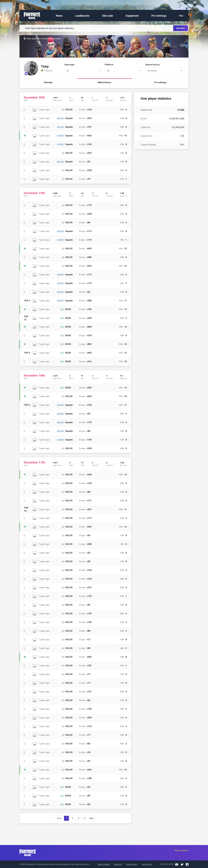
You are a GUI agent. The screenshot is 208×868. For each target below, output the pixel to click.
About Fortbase (104, 864)
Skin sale (108, 16)
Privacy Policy (132, 864)
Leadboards (82, 16)
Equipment (132, 16)
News (59, 16)
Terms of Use (147, 864)
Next (92, 818)
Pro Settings (159, 16)
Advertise (118, 864)
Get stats (181, 28)
